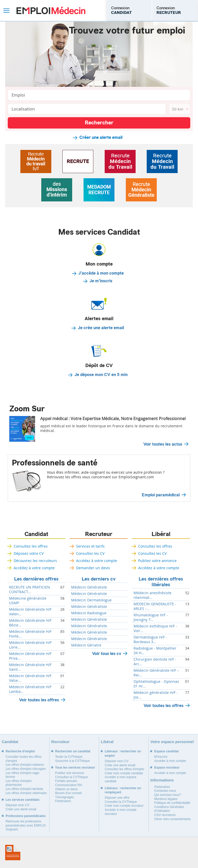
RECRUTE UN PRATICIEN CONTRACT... (30, 590)
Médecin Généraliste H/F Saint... (30, 667)
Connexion (121, 10)
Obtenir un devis (66, 789)
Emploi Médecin (51, 10)
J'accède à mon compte (101, 273)
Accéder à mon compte (170, 761)
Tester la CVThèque (69, 757)
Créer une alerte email (101, 138)
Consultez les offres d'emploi (124, 769)
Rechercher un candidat (73, 751)
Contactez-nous (165, 791)
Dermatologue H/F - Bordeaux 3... (150, 640)
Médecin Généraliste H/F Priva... (30, 656)
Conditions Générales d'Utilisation (169, 809)
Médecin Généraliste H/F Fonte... (30, 634)
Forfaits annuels (66, 781)
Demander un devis (93, 568)
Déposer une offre (117, 798)
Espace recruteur (167, 768)
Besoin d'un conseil (68, 793)
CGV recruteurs (165, 815)
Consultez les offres (31, 546)
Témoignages (65, 797)
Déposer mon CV (18, 805)
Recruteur (99, 534)
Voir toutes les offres (39, 700)
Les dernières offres (36, 579)
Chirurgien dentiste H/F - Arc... (155, 662)
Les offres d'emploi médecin (25, 765)
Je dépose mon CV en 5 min (101, 375)
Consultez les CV (90, 553)
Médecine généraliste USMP (28, 601)
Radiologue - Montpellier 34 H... (155, 651)
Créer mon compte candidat (124, 773)
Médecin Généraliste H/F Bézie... (30, 623)
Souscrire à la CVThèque (72, 761)
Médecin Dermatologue (91, 600)
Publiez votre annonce (157, 561)
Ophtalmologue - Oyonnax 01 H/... (156, 684)
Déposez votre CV (29, 553)
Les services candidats (23, 800)
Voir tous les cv (107, 654)
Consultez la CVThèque (72, 777)
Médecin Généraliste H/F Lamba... (30, 689)
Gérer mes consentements (172, 819)
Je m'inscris (101, 281)
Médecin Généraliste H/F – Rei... (156, 673)
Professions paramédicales (26, 816)
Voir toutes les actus (163, 444)
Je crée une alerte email (101, 328)
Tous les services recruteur (75, 768)
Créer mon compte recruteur (124, 806)
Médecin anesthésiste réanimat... (152, 595)
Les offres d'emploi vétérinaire (26, 793)
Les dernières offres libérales (161, 582)
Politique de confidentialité (172, 803)
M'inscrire (161, 757)
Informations (162, 780)
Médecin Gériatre (86, 645)
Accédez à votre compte (34, 568)
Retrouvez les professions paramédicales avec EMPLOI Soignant (26, 825)
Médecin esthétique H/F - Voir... (155, 628)
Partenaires (63, 801)
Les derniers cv (99, 579)
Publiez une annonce (70, 773)
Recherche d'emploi (20, 751)
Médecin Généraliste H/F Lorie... (30, 645)
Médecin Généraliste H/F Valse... (30, 678)
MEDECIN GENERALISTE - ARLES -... (155, 606)
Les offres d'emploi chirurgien (26, 769)
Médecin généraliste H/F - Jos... (156, 695)
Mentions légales (166, 799)
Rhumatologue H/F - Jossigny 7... (151, 617)
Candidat (36, 534)
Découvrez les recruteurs (35, 561)
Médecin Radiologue (89, 613)
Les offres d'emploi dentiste (24, 789)
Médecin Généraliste (89, 587)
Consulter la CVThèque (121, 802)
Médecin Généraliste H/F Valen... (30, 612)
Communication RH (69, 785)
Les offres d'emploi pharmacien (19, 783)
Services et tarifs (90, 546)
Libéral (161, 534)
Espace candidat (166, 751)
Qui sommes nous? (167, 795)
